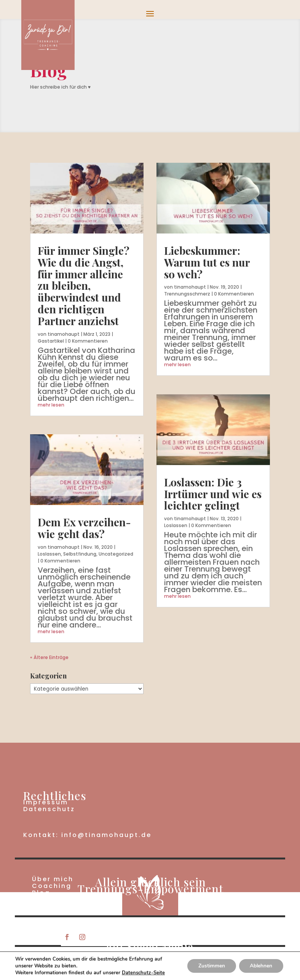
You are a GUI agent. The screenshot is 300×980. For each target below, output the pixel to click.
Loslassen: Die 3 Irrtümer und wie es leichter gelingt (213, 494)
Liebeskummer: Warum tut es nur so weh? (207, 262)
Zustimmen (210, 966)
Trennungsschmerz (187, 294)
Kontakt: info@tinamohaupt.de (87, 835)
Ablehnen (260, 966)
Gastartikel (51, 341)
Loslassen (49, 554)
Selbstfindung (80, 554)
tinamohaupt (64, 334)
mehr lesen (51, 405)
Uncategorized (116, 554)
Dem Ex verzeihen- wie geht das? (84, 528)
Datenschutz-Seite (143, 973)
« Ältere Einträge (49, 657)
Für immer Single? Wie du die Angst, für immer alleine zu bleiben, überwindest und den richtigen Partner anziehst (84, 286)
